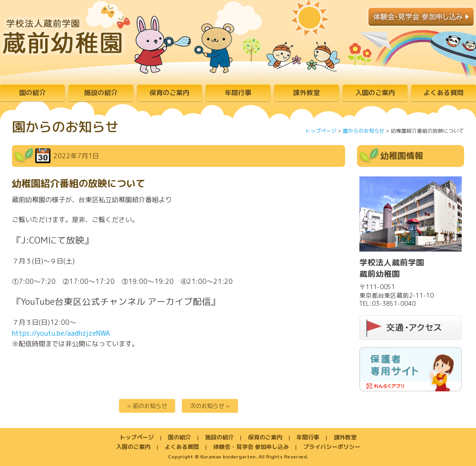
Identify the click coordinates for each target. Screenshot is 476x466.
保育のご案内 (169, 92)
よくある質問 (444, 92)
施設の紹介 (101, 92)
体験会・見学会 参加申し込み (251, 447)
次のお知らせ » (210, 406)
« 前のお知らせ (147, 406)
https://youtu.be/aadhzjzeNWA (61, 333)
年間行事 (238, 92)
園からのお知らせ (364, 131)
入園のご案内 (375, 92)
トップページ (321, 131)
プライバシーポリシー (332, 447)
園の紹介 (32, 92)
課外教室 (307, 92)
